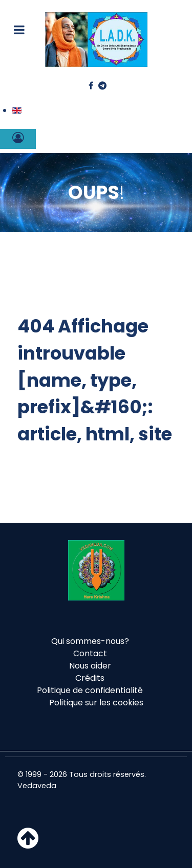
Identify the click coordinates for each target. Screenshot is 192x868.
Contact (90, 653)
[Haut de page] (28, 844)
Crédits (90, 678)
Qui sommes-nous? (90, 641)
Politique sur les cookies (96, 703)
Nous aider (90, 666)
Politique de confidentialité (90, 690)
